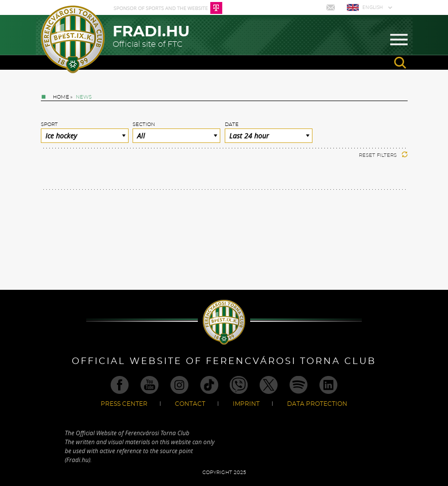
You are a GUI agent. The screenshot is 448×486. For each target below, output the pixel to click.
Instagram (179, 385)
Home (61, 97)
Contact (190, 404)
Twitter (269, 385)
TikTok (209, 385)
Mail (332, 7)
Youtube (149, 385)
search (400, 63)
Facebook (120, 385)
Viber (239, 385)
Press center (124, 404)
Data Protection (317, 404)
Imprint (246, 404)
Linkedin (328, 385)
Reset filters (383, 155)
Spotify (299, 385)
